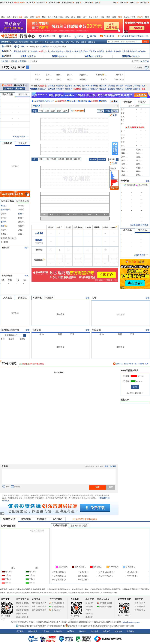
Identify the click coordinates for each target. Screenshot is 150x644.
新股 (20, 17)
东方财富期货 (124, 599)
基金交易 (89, 606)
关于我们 (20, 631)
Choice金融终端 (22, 617)
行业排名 (58, 519)
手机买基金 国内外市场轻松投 (134, 36)
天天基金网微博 (104, 603)
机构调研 (94, 101)
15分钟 (61, 159)
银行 (85, 17)
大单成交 (73, 101)
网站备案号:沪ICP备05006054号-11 (51, 626)
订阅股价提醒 (77, 111)
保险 (102, 17)
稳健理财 (89, 617)
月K (47, 159)
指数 (16, 42)
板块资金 (60, 51)
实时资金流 (9, 519)
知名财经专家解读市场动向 (87, 519)
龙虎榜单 (109, 51)
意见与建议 (55, 610)
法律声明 (95, 631)
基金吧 (127, 17)
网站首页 (4, 3)
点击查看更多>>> (141, 255)
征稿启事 (118, 631)
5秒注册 (113, 466)
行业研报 (76, 51)
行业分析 (128, 86)
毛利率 (3, 222)
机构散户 (60, 89)
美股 (55, 17)
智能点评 (94, 89)
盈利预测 (84, 51)
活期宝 (88, 610)
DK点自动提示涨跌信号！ (135, 127)
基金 (91, 17)
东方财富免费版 (22, 603)
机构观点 (42, 519)
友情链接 (130, 631)
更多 (144, 86)
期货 (67, 17)
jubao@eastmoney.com (131, 622)
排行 (42, 42)
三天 (53, 111)
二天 (47, 111)
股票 (15, 17)
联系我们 (71, 631)
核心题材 (69, 86)
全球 (50, 17)
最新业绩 (111, 89)
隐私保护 (106, 631)
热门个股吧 (129, 364)
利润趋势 (6, 248)
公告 (94, 298)
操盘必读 (43, 86)
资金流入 (31, 56)
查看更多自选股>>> (21, 137)
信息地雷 (22, 143)
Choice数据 (109, 36)
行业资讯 (49, 298)
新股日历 (26, 51)
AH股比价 (43, 51)
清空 (111, 487)
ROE (3, 226)
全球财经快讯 (49, 36)
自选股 (84, 42)
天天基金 (75, 599)
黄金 (79, 17)
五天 (65, 111)
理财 (96, 17)
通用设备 (23, 61)
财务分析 (103, 86)
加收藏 (11, 3)
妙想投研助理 (22, 614)
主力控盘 (51, 89)
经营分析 (60, 86)
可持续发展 (33, 631)
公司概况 (51, 86)
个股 (31, 42)
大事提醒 (7, 143)
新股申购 (18, 51)
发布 (97, 487)
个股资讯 (37, 298)
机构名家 (125, 400)
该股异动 (142, 230)
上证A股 (14, 61)
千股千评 (93, 51)
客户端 (93, 36)
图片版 (101, 111)
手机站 (80, 36)
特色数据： (35, 89)
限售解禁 (117, 51)
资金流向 (34, 51)
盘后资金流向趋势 (79, 526)
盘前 (35, 111)
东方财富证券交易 (39, 610)
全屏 (115, 115)
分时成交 (125, 181)
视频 (114, 17)
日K (35, 159)
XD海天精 (39, 233)
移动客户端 (19, 3)
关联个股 (137, 86)
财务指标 (26, 519)
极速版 (115, 111)
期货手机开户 (140, 603)
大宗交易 (126, 51)
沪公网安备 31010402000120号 (79, 626)
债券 (108, 17)
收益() (3, 206)
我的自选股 (7, 95)
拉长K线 (93, 159)
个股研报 (68, 51)
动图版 (108, 111)
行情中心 (6, 42)
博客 (133, 17)
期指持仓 (134, 51)
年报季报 (101, 51)
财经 (3, 17)
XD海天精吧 (39, 101)
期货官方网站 (140, 610)
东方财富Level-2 (23, 606)
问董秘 (104, 101)
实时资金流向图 (60, 526)
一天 (41, 111)
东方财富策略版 (22, 610)
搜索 (147, 17)
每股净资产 (5, 210)
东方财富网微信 (57, 607)
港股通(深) (126, 56)
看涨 (126, 376)
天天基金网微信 (104, 607)
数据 (44, 17)
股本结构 (94, 86)
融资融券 (142, 51)
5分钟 (53, 159)
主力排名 (51, 51)
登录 (107, 466)
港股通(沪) (89, 56)
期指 (26, 17)
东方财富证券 (54, 3)
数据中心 (67, 36)
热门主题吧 (139, 364)
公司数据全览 (22, 201)
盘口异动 (127, 230)
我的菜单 (123, 3)
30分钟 (69, 159)
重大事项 (137, 89)
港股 (61, 17)
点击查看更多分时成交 (139, 225)
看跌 (126, 381)
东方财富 (5, 599)
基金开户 (89, 603)
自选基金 (92, 42)
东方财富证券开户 (39, 603)
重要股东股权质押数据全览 (33, 364)
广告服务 (45, 631)
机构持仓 (120, 89)
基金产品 (89, 614)
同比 (20, 214)
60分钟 (77, 159)
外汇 (73, 17)
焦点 (9, 17)
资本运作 (120, 86)
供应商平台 (58, 631)
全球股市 (7, 46)
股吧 (120, 17)
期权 (32, 17)
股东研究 (77, 86)
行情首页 (4, 61)
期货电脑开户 (140, 606)
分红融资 (111, 86)
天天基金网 (41, 3)
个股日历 (37, 106)
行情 (38, 17)
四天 (59, 111)
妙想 (78, 3)
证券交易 (134, 3)
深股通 (55, 56)
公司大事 (86, 86)
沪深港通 (7, 56)
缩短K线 (102, 159)
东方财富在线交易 (39, 606)
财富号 (140, 17)
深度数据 (77, 89)
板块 (36, 42)
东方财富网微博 (57, 603)
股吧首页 (118, 364)
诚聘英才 (83, 631)
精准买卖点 (62, 101)
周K (41, 159)
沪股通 (24, 56)
